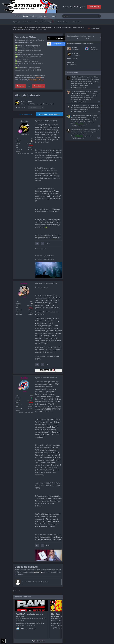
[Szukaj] (74, 16)
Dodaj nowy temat (26, 114)
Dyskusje (16, 22)
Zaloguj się (21, 86)
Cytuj (48, 243)
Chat (34, 16)
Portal (17, 16)
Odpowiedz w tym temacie (50, 114)
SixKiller (93, 48)
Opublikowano (46, 121)
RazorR (74, 48)
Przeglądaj (43, 16)
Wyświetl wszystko (38, 641)
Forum (26, 17)
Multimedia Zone (63, 22)
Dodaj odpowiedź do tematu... (37, 582)
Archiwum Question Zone (45, 104)
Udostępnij (21, 107)
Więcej (54, 16)
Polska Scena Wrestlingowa (44, 22)
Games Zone (77, 22)
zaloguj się (38, 572)
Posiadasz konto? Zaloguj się (74, 7)
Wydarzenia (27, 22)
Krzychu (75, 53)
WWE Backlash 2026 (79, 88)
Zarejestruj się (94, 7)
